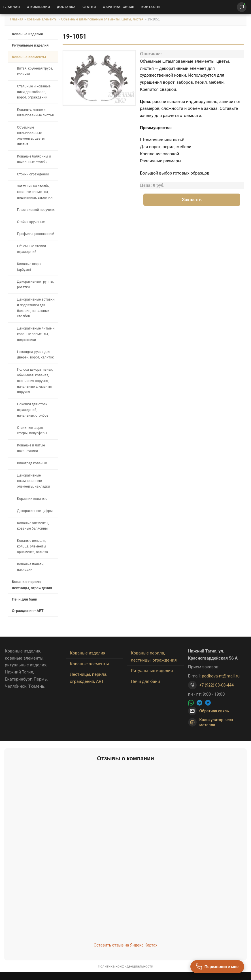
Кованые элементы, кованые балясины (33, 526)
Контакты (151, 7)
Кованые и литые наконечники (31, 448)
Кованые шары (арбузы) (29, 267)
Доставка (66, 7)
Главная (12, 7)
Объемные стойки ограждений (31, 249)
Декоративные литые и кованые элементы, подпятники (36, 334)
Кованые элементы (42, 19)
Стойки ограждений (33, 174)
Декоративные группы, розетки (35, 284)
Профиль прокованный (36, 234)
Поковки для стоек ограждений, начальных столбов (33, 410)
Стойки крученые (31, 222)
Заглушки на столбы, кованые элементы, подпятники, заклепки (35, 192)
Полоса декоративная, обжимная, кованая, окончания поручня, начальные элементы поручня (35, 381)
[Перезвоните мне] (217, 967)
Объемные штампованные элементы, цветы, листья (102, 19)
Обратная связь (119, 7)
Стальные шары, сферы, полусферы (32, 431)
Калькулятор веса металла (211, 722)
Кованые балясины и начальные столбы (34, 159)
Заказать (192, 200)
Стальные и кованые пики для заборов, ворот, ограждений (34, 92)
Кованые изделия (27, 34)
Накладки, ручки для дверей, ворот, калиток (35, 355)
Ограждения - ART (28, 611)
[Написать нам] (242, 7)
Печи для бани (25, 599)
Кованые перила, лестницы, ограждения (32, 585)
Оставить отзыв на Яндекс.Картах (126, 945)
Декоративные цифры (35, 511)
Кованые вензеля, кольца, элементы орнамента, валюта (32, 546)
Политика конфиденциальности (125, 966)
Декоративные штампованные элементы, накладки (33, 481)
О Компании (38, 7)
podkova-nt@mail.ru (221, 676)
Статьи (89, 7)
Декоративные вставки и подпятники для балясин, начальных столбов (36, 308)
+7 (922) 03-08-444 (217, 685)
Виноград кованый (32, 463)
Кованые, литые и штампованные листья (35, 112)
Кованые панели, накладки (31, 567)
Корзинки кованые (32, 499)
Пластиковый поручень (36, 210)
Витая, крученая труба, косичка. (35, 71)
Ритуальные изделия (30, 45)
